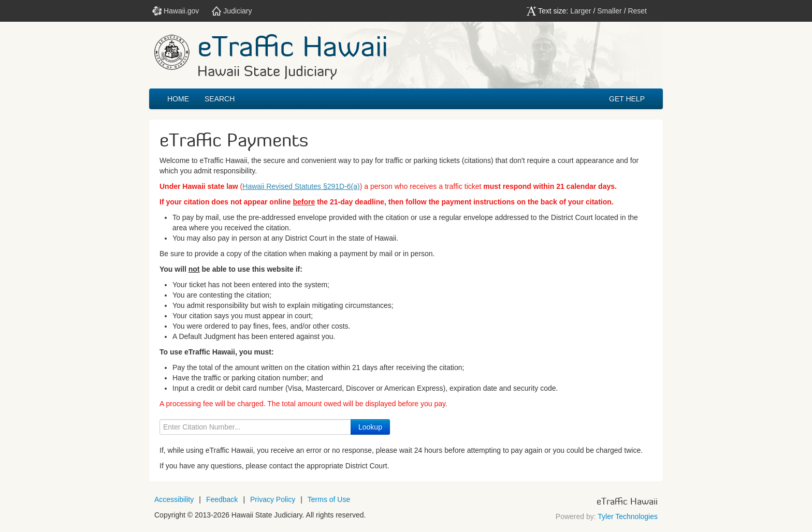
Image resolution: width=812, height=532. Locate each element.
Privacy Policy (273, 499)
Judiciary (232, 11)
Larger (581, 11)
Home (178, 99)
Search (220, 99)
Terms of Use (329, 499)
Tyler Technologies (628, 516)
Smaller (609, 11)
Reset (637, 11)
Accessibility (174, 499)
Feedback (222, 499)
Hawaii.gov (176, 11)
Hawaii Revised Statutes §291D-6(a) (301, 186)
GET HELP (627, 99)
